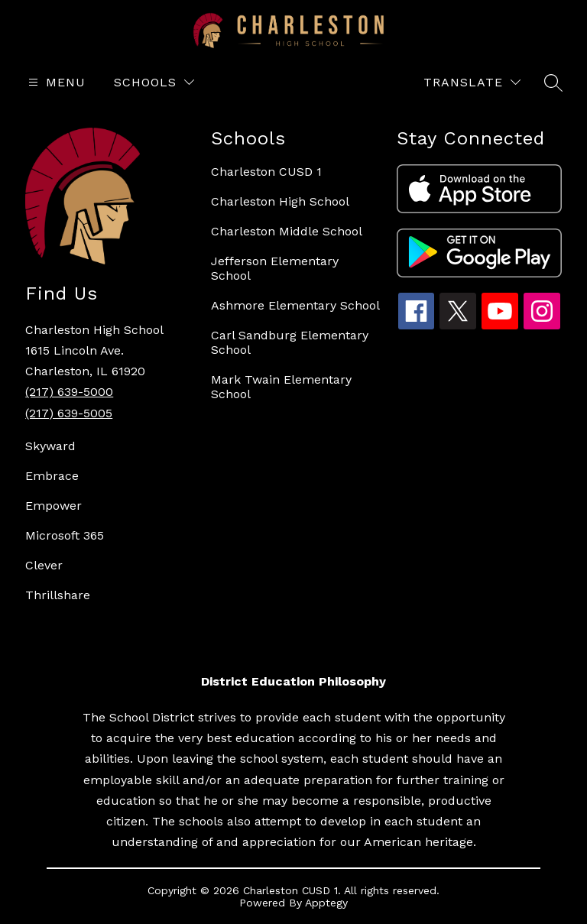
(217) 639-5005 (69, 413)
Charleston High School (280, 201)
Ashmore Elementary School (295, 305)
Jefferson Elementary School (275, 268)
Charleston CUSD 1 (266, 172)
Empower (54, 506)
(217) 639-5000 (69, 392)
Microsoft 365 (65, 535)
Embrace (52, 476)
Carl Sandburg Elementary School (290, 342)
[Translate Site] (472, 82)
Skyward (50, 446)
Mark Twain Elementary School (281, 387)
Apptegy (326, 903)
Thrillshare (58, 595)
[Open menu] (55, 82)
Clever (44, 565)
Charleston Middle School (287, 231)
